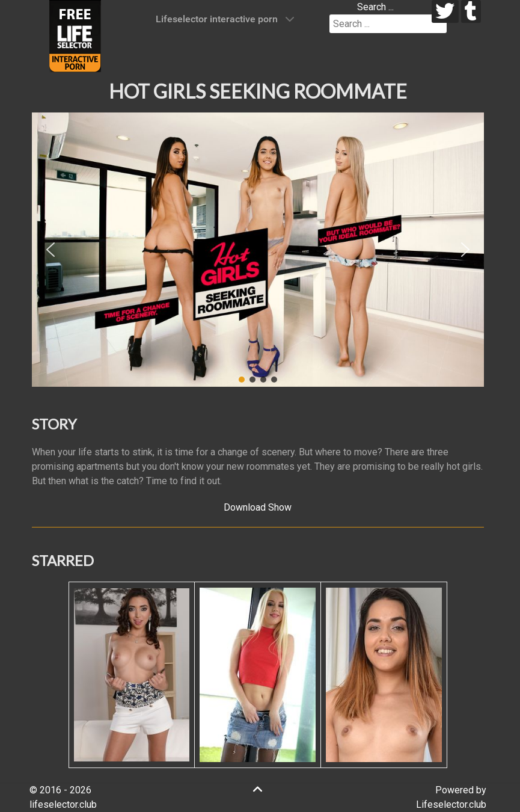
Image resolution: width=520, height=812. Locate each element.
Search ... (375, 7)
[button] (50, 250)
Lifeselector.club (451, 804)
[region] (258, 250)
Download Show (258, 507)
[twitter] (445, 11)
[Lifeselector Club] (75, 35)
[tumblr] (471, 11)
